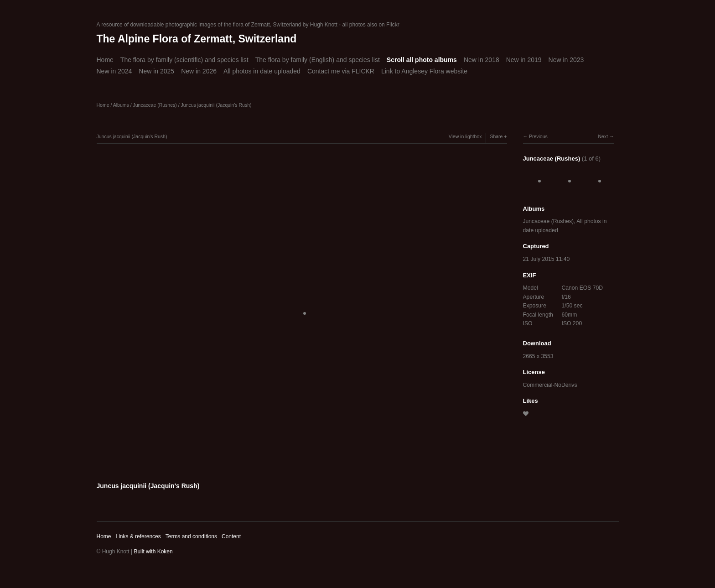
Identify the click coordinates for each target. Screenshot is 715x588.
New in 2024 (114, 71)
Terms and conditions (191, 536)
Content (231, 536)
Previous (538, 136)
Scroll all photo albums (422, 60)
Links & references (138, 536)
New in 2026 (199, 71)
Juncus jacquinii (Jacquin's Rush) (216, 105)
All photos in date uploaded (262, 71)
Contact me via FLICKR (341, 71)
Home (105, 60)
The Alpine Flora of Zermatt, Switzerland (197, 39)
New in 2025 (156, 71)
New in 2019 (524, 60)
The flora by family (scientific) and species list (184, 60)
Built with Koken (153, 552)
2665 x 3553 (538, 356)
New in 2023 (566, 60)
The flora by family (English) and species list (318, 60)
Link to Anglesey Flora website (424, 71)
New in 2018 (482, 60)
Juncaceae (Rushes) (155, 105)
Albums (121, 105)
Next (603, 136)
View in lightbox (465, 136)
